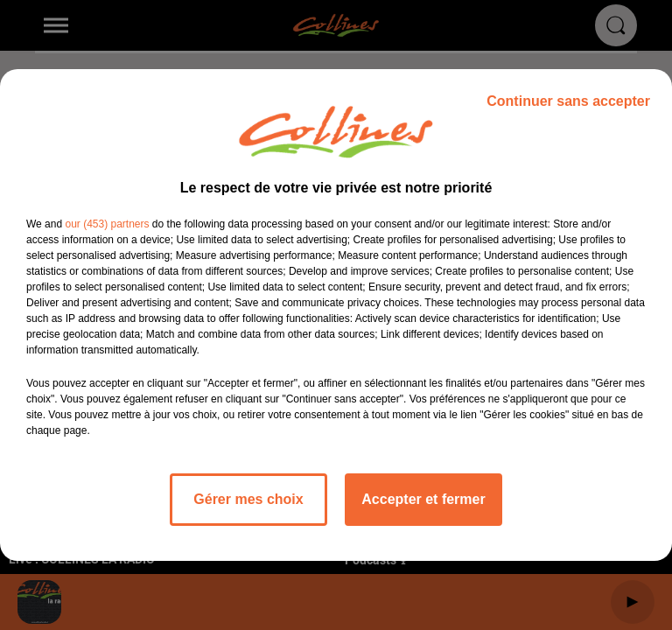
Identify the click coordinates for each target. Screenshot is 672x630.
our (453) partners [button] (107, 224)
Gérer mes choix (248, 499)
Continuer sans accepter (568, 101)
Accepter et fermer (423, 499)
